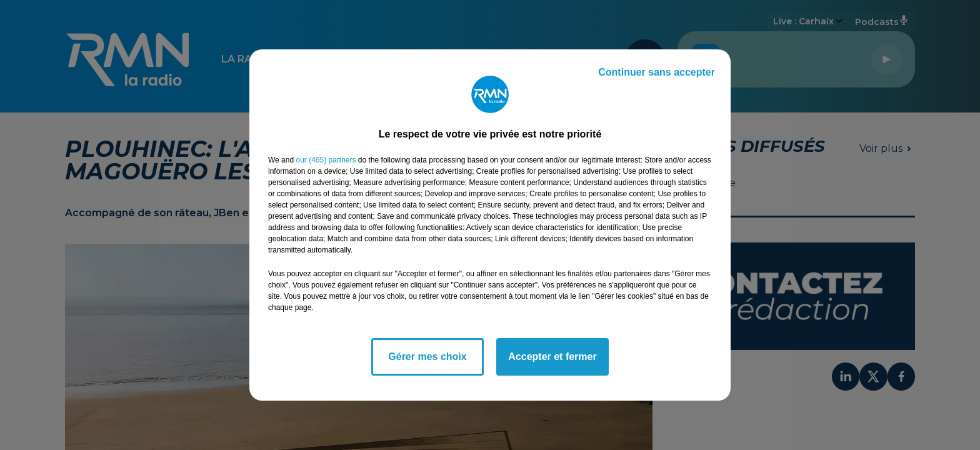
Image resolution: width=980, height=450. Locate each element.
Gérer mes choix (427, 357)
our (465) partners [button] (326, 160)
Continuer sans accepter (657, 72)
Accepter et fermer (552, 357)
